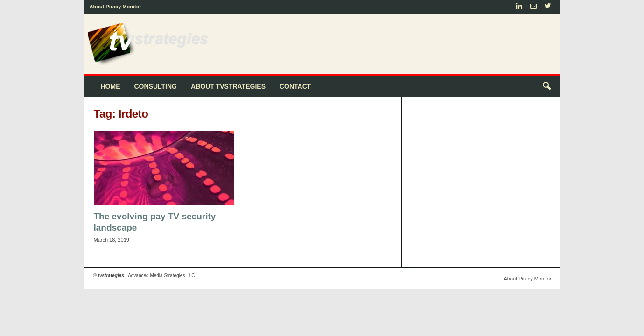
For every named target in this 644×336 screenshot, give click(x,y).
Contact (295, 86)
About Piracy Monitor (115, 7)
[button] (546, 86)
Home (111, 86)
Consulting (156, 86)
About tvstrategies (228, 86)
